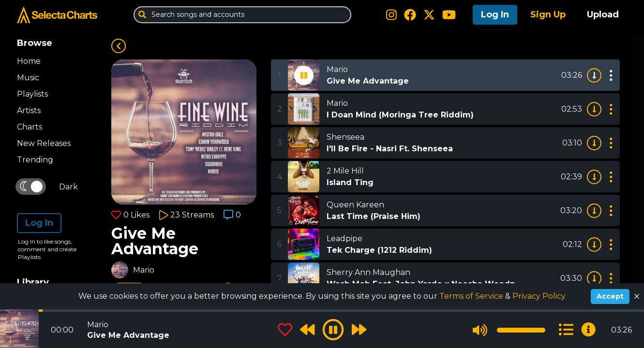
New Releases (44, 143)
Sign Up (548, 14)
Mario (144, 270)
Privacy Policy (539, 296)
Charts (30, 127)
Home (29, 61)
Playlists (32, 94)
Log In (495, 14)
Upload (603, 14)
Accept (610, 296)
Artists (29, 110)
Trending (35, 160)
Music (28, 78)
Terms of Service (472, 296)
